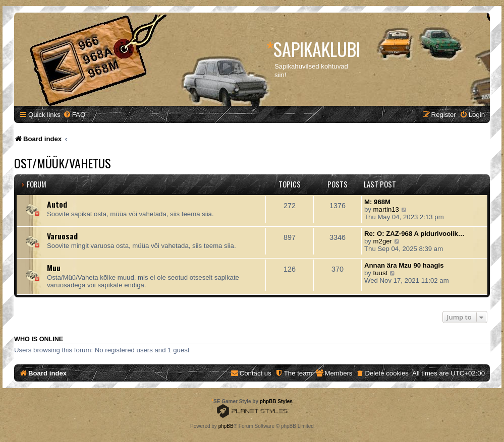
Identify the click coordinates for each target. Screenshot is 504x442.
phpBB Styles (276, 401)
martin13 (386, 209)
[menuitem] (74, 115)
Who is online (39, 339)
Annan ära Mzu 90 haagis (404, 265)
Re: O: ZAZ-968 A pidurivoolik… (414, 234)
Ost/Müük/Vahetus (63, 163)
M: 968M (377, 202)
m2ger (383, 241)
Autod (57, 204)
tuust (381, 273)
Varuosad (62, 236)
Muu (54, 268)
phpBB (226, 426)
